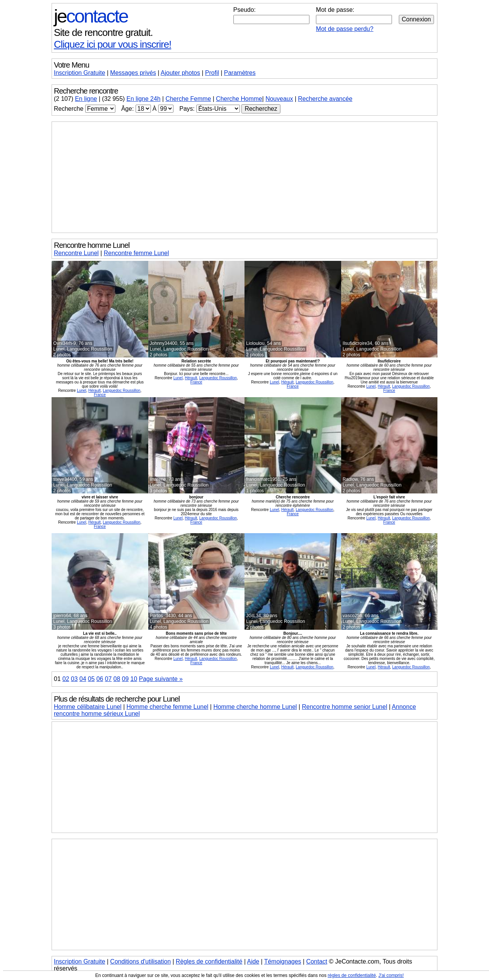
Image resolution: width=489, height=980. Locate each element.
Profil (212, 73)
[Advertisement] (244, 177)
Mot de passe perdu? (345, 29)
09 (125, 679)
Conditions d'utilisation (140, 961)
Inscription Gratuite (79, 73)
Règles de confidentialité (209, 961)
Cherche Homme (239, 99)
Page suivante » (161, 679)
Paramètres (240, 73)
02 (66, 679)
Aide (253, 961)
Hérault (94, 391)
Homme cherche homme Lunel (255, 707)
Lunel (81, 391)
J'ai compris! (391, 975)
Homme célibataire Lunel (88, 707)
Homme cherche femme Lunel (167, 707)
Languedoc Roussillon (121, 391)
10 (134, 679)
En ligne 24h (143, 99)
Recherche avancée (325, 99)
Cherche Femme (188, 99)
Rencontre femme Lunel (136, 253)
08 (117, 679)
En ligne (86, 99)
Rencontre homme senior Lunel (344, 707)
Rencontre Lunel (76, 253)
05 (91, 679)
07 (108, 679)
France (100, 395)
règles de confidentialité (352, 975)
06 (100, 679)
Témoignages (283, 961)
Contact (317, 961)
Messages (133, 73)
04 (83, 679)
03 (74, 679)
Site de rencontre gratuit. (103, 32)
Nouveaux (279, 99)
